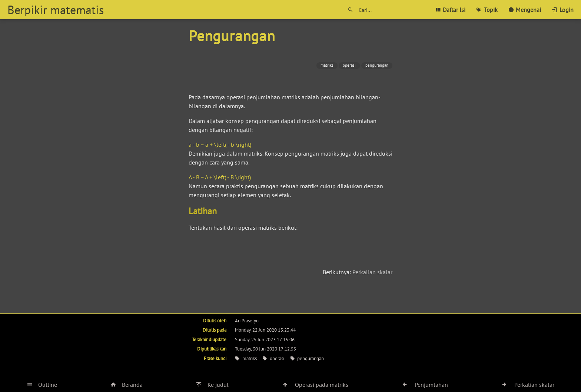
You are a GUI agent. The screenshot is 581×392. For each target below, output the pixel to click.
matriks (327, 65)
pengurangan (377, 65)
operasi (349, 65)
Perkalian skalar (372, 272)
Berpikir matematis (56, 10)
